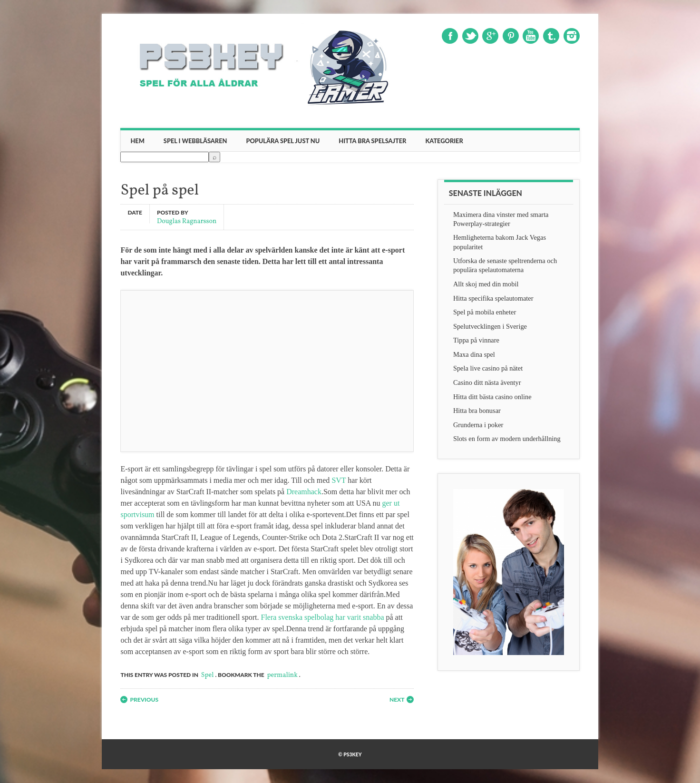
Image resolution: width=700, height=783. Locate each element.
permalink (282, 675)
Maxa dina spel (474, 354)
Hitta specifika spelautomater (493, 298)
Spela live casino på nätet (488, 368)
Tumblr (551, 36)
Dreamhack (304, 492)
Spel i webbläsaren (195, 141)
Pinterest (511, 36)
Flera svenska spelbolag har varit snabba (322, 617)
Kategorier (444, 141)
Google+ (490, 36)
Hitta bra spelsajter (372, 141)
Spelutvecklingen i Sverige (490, 326)
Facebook (450, 36)
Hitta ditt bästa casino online (492, 397)
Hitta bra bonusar (477, 411)
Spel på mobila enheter (485, 312)
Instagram (572, 36)
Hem (137, 141)
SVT (339, 480)
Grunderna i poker (478, 425)
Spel (208, 675)
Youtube (531, 36)
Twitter (470, 36)
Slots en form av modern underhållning (507, 439)
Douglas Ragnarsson (187, 221)
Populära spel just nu (283, 141)
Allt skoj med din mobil (486, 284)
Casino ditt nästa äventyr (487, 382)
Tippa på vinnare (476, 340)
